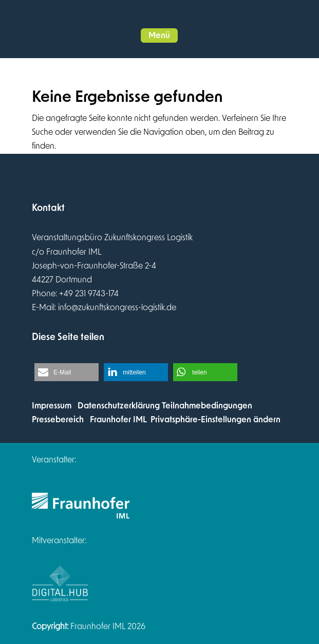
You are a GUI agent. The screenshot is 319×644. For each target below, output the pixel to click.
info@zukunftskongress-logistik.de (117, 308)
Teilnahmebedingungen (207, 406)
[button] (159, 35)
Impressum (52, 406)
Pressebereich (58, 420)
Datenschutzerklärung (119, 406)
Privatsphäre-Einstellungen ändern (215, 420)
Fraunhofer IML (118, 420)
